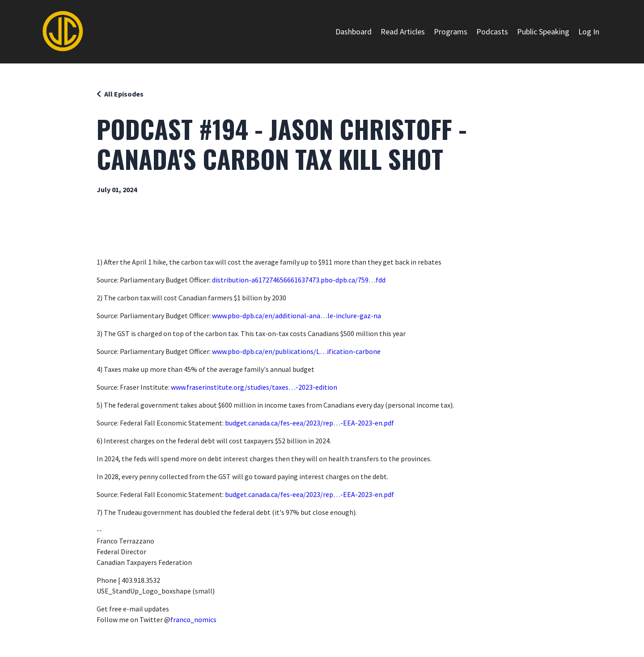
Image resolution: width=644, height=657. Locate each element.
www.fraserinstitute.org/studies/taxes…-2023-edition (254, 387)
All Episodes (124, 94)
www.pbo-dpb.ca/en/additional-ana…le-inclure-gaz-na (297, 316)
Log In (589, 32)
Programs (451, 32)
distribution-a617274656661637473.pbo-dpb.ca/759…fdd (299, 280)
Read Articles (403, 32)
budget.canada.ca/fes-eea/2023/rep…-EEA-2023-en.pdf (309, 423)
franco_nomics (193, 619)
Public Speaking (543, 32)
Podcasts (492, 32)
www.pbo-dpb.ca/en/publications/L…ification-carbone (296, 351)
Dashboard (354, 32)
